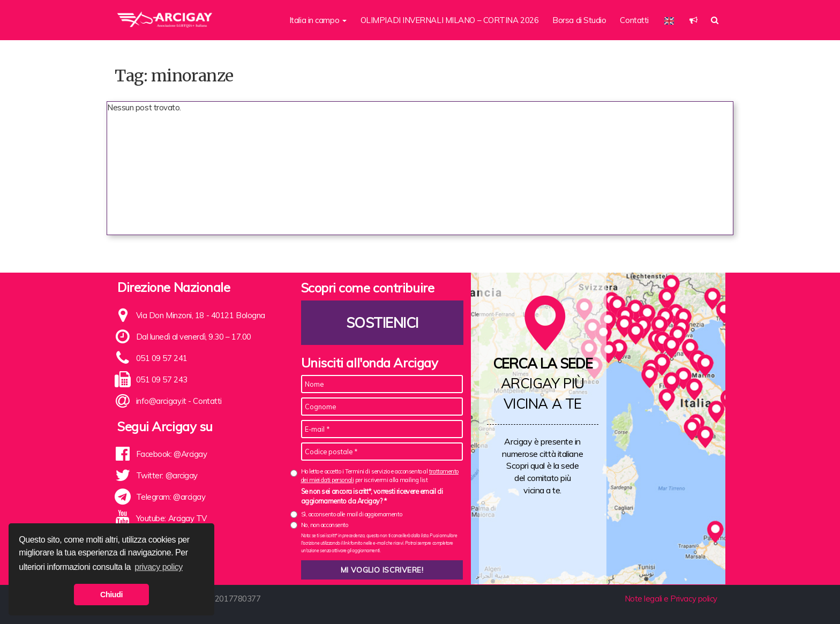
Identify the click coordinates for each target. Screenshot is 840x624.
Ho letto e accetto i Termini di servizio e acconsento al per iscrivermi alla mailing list (380, 475)
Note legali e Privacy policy (671, 599)
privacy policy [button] (159, 567)
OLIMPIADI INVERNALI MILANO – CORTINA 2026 (450, 20)
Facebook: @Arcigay (172, 454)
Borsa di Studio (579, 20)
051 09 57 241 (162, 358)
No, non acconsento (325, 525)
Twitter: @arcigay (167, 475)
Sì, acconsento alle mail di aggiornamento (352, 514)
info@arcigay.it (161, 401)
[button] (693, 20)
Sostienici (382, 323)
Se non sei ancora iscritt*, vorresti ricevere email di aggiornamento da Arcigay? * (372, 496)
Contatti (634, 20)
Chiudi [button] (111, 595)
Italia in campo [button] (318, 20)
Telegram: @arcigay (171, 497)
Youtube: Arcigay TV (171, 518)
